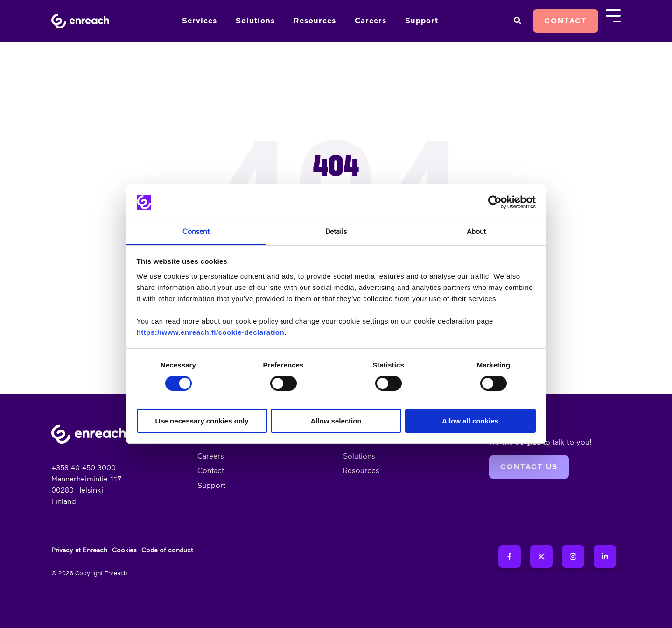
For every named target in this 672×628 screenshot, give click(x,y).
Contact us (529, 467)
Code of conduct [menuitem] (167, 550)
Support (422, 21)
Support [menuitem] (211, 486)
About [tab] (476, 232)
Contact (566, 21)
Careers (371, 21)
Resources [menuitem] (361, 471)
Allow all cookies (470, 421)
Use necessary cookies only (202, 421)
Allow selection (336, 421)
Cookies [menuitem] (124, 550)
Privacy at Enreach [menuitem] (79, 550)
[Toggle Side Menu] (613, 15)
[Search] (517, 21)
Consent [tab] (196, 232)
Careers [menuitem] (211, 456)
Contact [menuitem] (211, 471)
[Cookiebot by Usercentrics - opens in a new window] (495, 202)
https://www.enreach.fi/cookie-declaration (211, 332)
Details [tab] (336, 232)
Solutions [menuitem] (359, 456)
